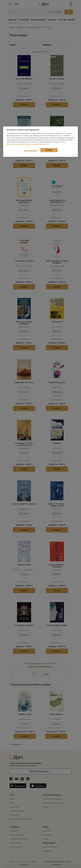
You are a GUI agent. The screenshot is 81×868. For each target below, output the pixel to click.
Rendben (49, 150)
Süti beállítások (31, 151)
